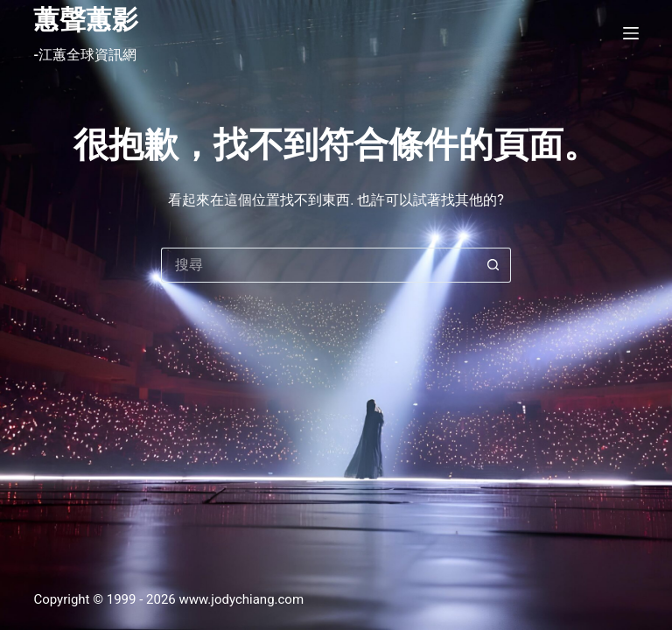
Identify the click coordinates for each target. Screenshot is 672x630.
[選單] (631, 33)
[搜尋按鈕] (493, 265)
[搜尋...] (318, 265)
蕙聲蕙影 (86, 20)
